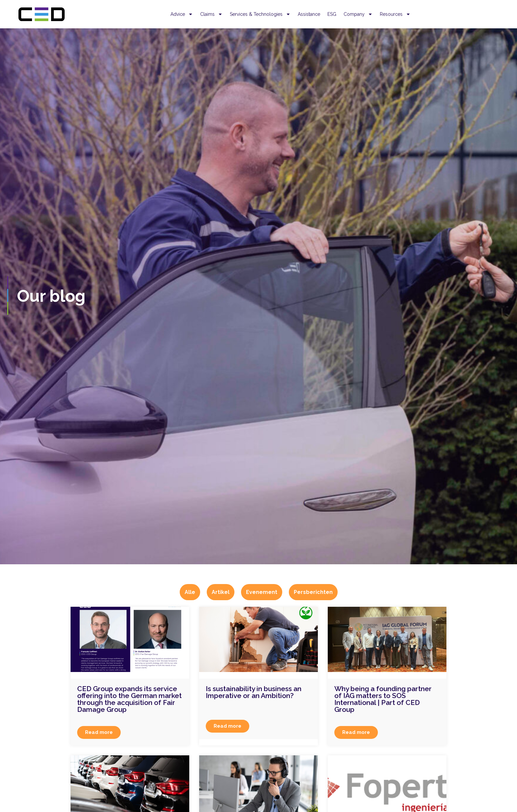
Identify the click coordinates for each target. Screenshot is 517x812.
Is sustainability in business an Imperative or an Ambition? (254, 692)
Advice (182, 14)
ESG (332, 14)
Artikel (221, 592)
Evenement (262, 592)
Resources (395, 14)
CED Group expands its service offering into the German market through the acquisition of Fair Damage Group (129, 699)
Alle (190, 592)
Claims (211, 14)
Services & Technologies (260, 14)
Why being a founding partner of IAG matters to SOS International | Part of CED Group (383, 699)
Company (358, 14)
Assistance (309, 14)
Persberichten (313, 592)
